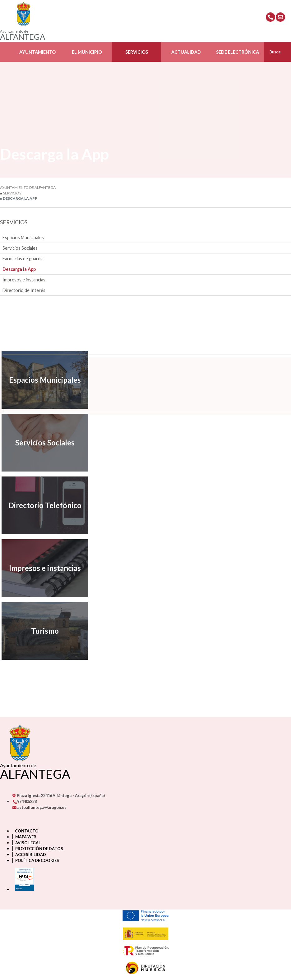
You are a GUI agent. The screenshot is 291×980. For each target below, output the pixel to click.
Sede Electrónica (238, 52)
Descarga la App (19, 269)
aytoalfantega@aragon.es (39, 807)
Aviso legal (28, 843)
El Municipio (87, 52)
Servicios (137, 52)
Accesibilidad (31, 855)
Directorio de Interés (24, 290)
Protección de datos (39, 849)
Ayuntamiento (37, 52)
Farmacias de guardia (23, 259)
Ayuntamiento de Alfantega (28, 187)
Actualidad (186, 52)
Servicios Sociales (20, 248)
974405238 (25, 801)
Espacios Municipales (23, 237)
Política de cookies (37, 860)
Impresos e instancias (24, 280)
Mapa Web (26, 837)
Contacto (27, 831)
